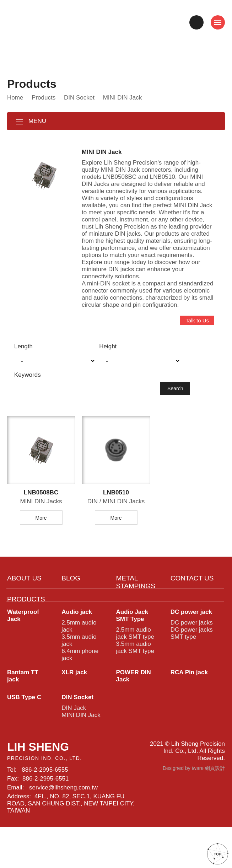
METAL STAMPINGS (135, 606)
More (41, 540)
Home (16, 100)
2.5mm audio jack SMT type (134, 664)
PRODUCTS (25, 626)
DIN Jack (73, 746)
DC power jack (192, 640)
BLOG (71, 602)
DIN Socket (79, 100)
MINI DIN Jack (80, 754)
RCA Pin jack (189, 708)
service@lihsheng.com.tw (62, 833)
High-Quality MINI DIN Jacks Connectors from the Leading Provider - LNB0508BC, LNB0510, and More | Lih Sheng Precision (63, 22)
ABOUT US (24, 602)
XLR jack (74, 708)
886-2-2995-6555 (46, 813)
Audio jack (77, 640)
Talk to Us (196, 341)
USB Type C (24, 735)
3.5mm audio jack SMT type (134, 680)
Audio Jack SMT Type (132, 644)
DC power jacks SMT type (191, 664)
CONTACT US (192, 602)
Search (175, 410)
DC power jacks (191, 651)
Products (44, 100)
